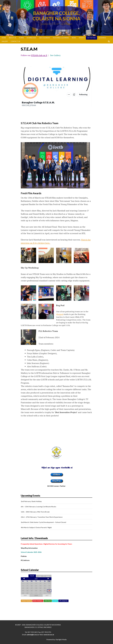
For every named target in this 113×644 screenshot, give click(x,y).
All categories (63, 601)
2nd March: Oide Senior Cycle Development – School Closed (43, 522)
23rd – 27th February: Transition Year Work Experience (42, 517)
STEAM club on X (39, 55)
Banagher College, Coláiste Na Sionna (56, 16)
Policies (24, 556)
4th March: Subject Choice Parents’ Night (36, 527)
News (74, 38)
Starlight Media (61, 639)
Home (4, 38)
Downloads (31, 38)
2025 (25, 596)
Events (55, 601)
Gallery (5, 41)
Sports (82, 38)
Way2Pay (57, 481)
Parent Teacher (26, 601)
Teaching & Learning (61, 38)
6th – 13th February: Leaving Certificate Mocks (38, 507)
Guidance (102, 38)
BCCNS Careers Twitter (56, 486)
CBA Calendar (44, 38)
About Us (12, 38)
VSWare (57, 474)
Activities (92, 38)
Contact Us (15, 41)
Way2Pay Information (29, 548)
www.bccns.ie (49, 635)
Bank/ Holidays (38, 601)
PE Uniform (25, 560)
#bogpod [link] (60, 314)
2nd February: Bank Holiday (31, 501)
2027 (47, 596)
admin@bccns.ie (33, 635)
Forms (21, 38)
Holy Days (48, 601)
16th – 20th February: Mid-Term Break (35, 512)
